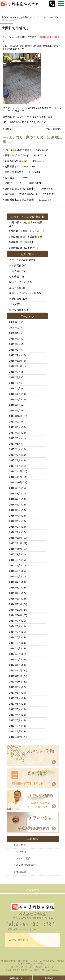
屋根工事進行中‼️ (29, 248)
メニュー (33, 890)
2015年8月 (15, 560)
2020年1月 (15, 333)
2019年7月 (15, 339)
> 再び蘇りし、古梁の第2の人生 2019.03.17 (29, 194)
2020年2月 (15, 328)
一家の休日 (15, 271)
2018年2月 (15, 405)
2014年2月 (15, 659)
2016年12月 (16, 471)
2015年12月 (16, 538)
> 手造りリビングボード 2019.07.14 (24, 155)
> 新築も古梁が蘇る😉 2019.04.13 (23, 161)
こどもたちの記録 (19, 260)
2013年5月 (15, 709)
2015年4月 (15, 582)
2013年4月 (15, 715)
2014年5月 (15, 643)
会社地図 (21, 852)
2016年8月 (15, 494)
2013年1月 (15, 731)
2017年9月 (15, 422)
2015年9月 (15, 554)
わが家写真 (15, 266)
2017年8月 (15, 427)
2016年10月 (16, 482)
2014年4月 (15, 648)
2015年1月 (15, 599)
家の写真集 (15, 288)
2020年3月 (15, 322)
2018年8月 (15, 372)
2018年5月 (15, 388)
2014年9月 (15, 621)
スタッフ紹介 (23, 858)
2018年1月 (15, 411)
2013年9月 (15, 687)
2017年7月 (15, 433)
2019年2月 (15, 355)
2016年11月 (16, 477)
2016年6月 (15, 505)
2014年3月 (15, 654)
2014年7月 (15, 632)
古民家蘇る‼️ (27, 242)
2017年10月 (16, 416)
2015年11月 (16, 543)
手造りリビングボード (32, 231)
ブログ (13, 304)
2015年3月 (15, 588)
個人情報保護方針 (26, 865)
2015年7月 (15, 565)
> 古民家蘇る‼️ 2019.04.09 (19, 166)
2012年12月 (16, 737)
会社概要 (21, 845)
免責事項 (21, 872)
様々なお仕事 (16, 310)
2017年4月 (15, 449)
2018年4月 (15, 394)
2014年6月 (15, 637)
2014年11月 (16, 610)
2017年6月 (15, 438)
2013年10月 (16, 682)
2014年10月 (16, 615)
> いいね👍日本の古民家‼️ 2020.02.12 (25, 150)
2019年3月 (15, 350)
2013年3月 (15, 720)
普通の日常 (15, 299)
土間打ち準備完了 (16, 28)
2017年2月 (15, 460)
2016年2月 (15, 527)
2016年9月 (15, 488)
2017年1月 (15, 466)
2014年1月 (15, 665)
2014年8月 (15, 626)
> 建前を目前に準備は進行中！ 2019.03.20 (28, 189)
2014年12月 (16, 604)
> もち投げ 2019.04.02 (17, 178)
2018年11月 (16, 366)
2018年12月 (16, 361)
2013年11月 (16, 676)
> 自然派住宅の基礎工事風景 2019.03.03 (27, 200)
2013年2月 (15, 726)
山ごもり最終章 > (52, 129)
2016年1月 (15, 532)
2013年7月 (15, 698)
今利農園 (14, 277)
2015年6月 (15, 571)
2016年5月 (15, 510)
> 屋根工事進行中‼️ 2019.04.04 (21, 172)
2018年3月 (15, 400)
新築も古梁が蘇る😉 (31, 237)
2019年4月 (15, 344)
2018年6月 (15, 383)
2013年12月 (16, 671)
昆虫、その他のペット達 (23, 293)
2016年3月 (15, 521)
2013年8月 (15, 693)
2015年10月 (16, 549)
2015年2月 (15, 593)
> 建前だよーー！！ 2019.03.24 (22, 183)
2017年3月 (15, 455)
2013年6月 (15, 704)
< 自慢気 (7, 129)
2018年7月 (15, 377)
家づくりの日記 (20, 217)
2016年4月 (15, 516)
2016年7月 (15, 499)
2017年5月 (15, 444)
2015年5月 (15, 577)
